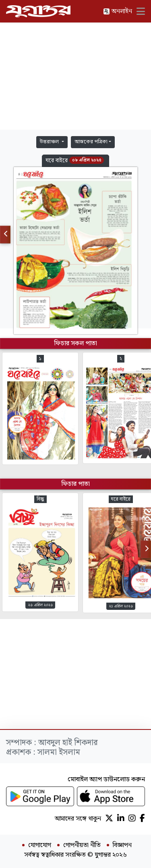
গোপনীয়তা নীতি (82, 846)
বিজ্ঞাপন (122, 846)
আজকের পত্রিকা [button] (91, 142)
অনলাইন (118, 11)
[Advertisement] (76, 76)
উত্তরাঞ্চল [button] (50, 142)
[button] (75, 161)
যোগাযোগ (40, 846)
